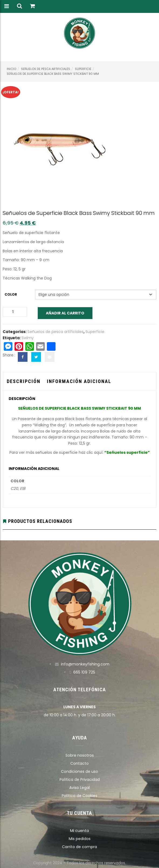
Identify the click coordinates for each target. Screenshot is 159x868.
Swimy (28, 338)
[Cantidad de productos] (15, 312)
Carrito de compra (80, 847)
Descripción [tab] (24, 381)
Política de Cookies (80, 796)
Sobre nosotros (80, 755)
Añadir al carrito (65, 313)
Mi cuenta (80, 831)
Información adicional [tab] (79, 381)
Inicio (11, 69)
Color (11, 294)
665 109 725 (84, 672)
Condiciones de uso (80, 771)
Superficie (83, 69)
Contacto (80, 763)
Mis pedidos (80, 839)
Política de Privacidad (80, 780)
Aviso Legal (80, 788)
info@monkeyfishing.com (85, 664)
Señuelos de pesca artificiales (46, 69)
